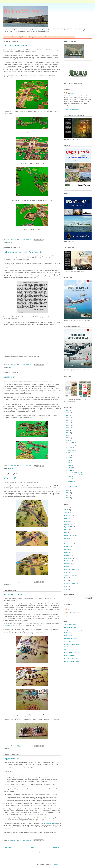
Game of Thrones (69, 535)
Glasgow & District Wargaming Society (53, 30)
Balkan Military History (33, 30)
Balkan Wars (68, 518)
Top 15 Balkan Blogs (70, 624)
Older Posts (56, 847)
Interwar (67, 538)
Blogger (56, 864)
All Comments (70, 613)
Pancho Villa (68, 561)
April (69, 463)
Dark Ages (67, 524)
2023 (68, 418)
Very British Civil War (70, 584)
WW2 (10, 585)
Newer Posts (9, 847)
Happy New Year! (12, 758)
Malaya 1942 (10, 478)
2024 (68, 415)
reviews (6, 716)
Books (66, 521)
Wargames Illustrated (70, 650)
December (71, 443)
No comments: (27, 239)
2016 (68, 435)
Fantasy (67, 530)
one (39, 322)
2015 (68, 438)
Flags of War (68, 636)
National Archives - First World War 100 (23, 252)
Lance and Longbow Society (72, 638)
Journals (67, 541)
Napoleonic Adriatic (55, 37)
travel (66, 581)
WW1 (10, 367)
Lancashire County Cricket (72, 661)
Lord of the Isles (69, 544)
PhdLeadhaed (68, 633)
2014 (68, 440)
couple (38, 624)
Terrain (66, 578)
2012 (68, 493)
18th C (10, 242)
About (14, 37)
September (71, 450)
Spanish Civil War (69, 575)
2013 (68, 490)
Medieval (67, 547)
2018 (68, 430)
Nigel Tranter (22, 37)
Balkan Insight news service (72, 653)
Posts (68, 609)
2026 (68, 410)
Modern (66, 550)
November (71, 445)
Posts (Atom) (36, 852)
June (69, 458)
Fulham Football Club (70, 658)
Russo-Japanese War (71, 569)
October (70, 448)
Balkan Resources (70, 655)
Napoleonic (68, 555)
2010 (68, 498)
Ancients (10, 468)
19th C (66, 510)
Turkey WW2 (33, 37)
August (70, 453)
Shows (66, 572)
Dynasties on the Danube (15, 46)
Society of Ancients (70, 641)
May (69, 460)
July (69, 455)
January (70, 470)
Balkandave (71, 93)
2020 (68, 425)
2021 (68, 423)
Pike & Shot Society (70, 647)
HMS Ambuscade (69, 37)
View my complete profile (71, 109)
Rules (66, 567)
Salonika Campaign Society (72, 644)
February (71, 468)
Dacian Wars (9, 377)
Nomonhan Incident (13, 594)
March (70, 465)
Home (7, 37)
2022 (68, 420)
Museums (67, 552)
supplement (7, 626)
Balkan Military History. (50, 823)
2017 (68, 433)
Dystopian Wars (69, 527)
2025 (68, 413)
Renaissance (68, 564)
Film (66, 533)
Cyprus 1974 (43, 37)
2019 (68, 428)
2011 (68, 495)
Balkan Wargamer (25, 11)
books (44, 624)
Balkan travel (68, 516)
